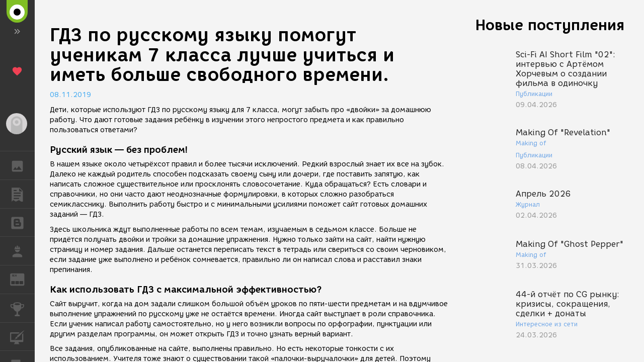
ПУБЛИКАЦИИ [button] (22, 194)
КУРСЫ (22, 336)
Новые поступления (550, 25)
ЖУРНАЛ (22, 279)
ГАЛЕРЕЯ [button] (22, 165)
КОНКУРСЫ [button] (22, 308)
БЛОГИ (22, 222)
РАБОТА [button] (22, 251)
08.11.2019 (70, 95)
